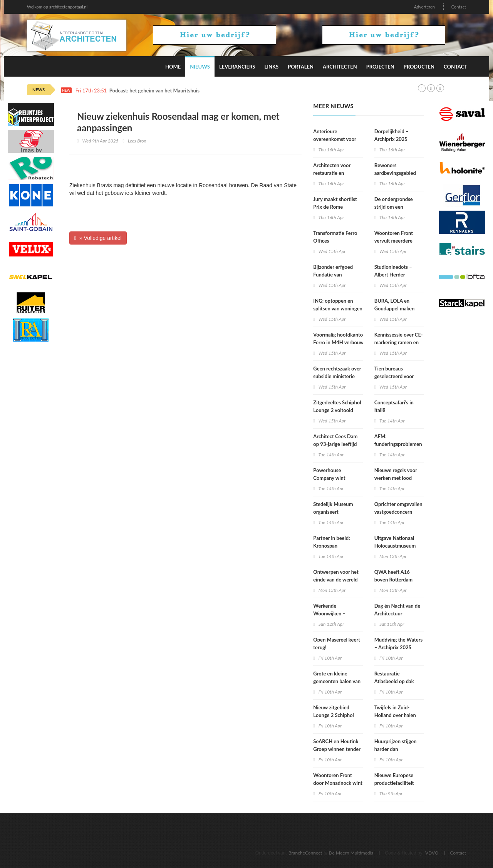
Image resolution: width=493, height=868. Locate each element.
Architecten (340, 67)
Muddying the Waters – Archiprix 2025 (399, 643)
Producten (419, 67)
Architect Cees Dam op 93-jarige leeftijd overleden (335, 444)
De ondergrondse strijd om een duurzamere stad (394, 207)
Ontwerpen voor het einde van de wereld (336, 576)
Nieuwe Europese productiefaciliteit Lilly (394, 783)
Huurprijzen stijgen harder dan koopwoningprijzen (396, 749)
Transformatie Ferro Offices (335, 237)
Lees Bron (137, 141)
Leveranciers (237, 67)
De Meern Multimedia (351, 853)
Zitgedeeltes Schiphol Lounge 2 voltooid (337, 406)
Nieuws (200, 67)
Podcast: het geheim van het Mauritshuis (154, 91)
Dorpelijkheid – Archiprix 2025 (392, 135)
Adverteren (424, 7)
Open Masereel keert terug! (337, 643)
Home (173, 67)
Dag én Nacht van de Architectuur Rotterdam (397, 613)
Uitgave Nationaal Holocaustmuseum (395, 542)
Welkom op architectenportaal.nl (57, 7)
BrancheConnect (305, 853)
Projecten (380, 67)
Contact (459, 7)
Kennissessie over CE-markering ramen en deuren (399, 342)
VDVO (432, 853)
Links (271, 67)
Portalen (301, 67)
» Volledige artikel (98, 238)
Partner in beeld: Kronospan (331, 542)
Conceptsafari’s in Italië (394, 406)
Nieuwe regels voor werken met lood (396, 474)
